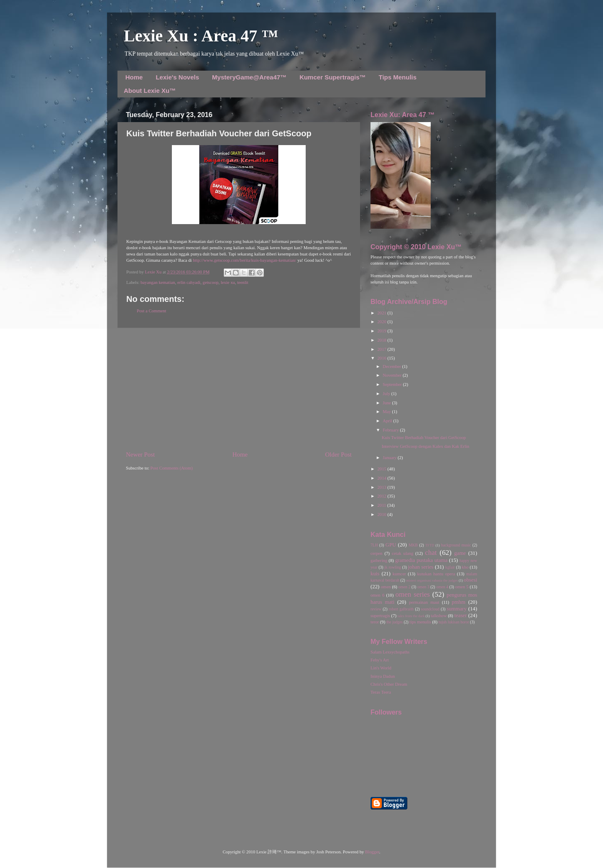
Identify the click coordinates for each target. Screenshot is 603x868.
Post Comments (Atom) (172, 468)
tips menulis (420, 622)
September (393, 384)
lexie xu (228, 282)
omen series (413, 594)
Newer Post (140, 454)
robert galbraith (401, 609)
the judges (395, 622)
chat (431, 553)
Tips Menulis (398, 77)
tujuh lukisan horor (454, 622)
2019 (382, 331)
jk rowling (393, 567)
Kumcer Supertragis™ (332, 77)
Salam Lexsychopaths (390, 652)
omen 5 (462, 587)
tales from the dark (411, 616)
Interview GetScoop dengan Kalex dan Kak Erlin (426, 446)
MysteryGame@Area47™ (249, 77)
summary (457, 609)
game (460, 553)
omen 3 (423, 587)
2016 (382, 358)
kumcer (399, 574)
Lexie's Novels (177, 77)
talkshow (439, 616)
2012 (382, 496)
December (392, 366)
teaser (460, 615)
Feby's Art (380, 660)
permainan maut (424, 602)
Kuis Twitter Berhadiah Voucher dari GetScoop (424, 438)
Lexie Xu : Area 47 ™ (201, 36)
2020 (382, 322)
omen (386, 587)
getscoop (211, 282)
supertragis (380, 616)
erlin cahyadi (189, 282)
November (393, 375)
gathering (379, 560)
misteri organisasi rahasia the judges (432, 580)
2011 (382, 505)
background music (456, 545)
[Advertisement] (239, 389)
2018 (382, 340)
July (387, 394)
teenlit (243, 282)
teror (375, 622)
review (376, 609)
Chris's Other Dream (389, 684)
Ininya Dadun (383, 676)
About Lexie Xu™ (150, 91)
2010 (382, 514)
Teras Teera (381, 692)
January (390, 458)
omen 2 (405, 587)
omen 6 (377, 595)
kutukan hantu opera (436, 574)
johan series (421, 567)
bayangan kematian (158, 282)
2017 (382, 349)
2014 (382, 478)
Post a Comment (151, 311)
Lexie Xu (154, 272)
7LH (374, 545)
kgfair (450, 567)
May (387, 412)
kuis (375, 574)
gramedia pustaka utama (421, 560)
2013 (382, 487)
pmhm (459, 602)
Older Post (339, 454)
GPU (391, 545)
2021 (382, 313)
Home (134, 77)
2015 (382, 469)
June (387, 403)
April (388, 421)
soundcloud (430, 609)
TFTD (430, 545)
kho (465, 567)
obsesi (470, 580)
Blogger (372, 852)
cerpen (376, 553)
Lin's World (381, 668)
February (391, 430)
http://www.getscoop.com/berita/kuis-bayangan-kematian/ (244, 260)
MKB (413, 545)
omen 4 (442, 587)
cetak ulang (402, 553)
